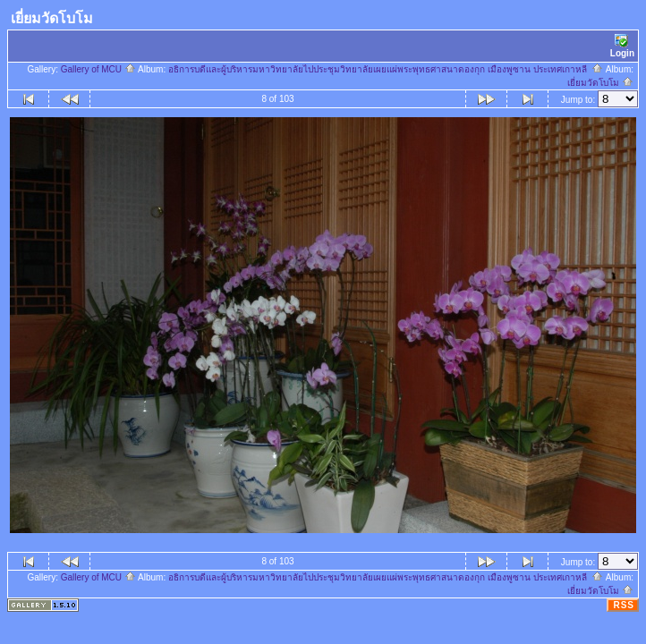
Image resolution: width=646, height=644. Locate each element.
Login (622, 46)
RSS (624, 605)
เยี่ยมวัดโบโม (600, 83)
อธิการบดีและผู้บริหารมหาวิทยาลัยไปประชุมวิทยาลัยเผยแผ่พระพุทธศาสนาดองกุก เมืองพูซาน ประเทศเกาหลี (386, 69)
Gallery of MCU (98, 69)
